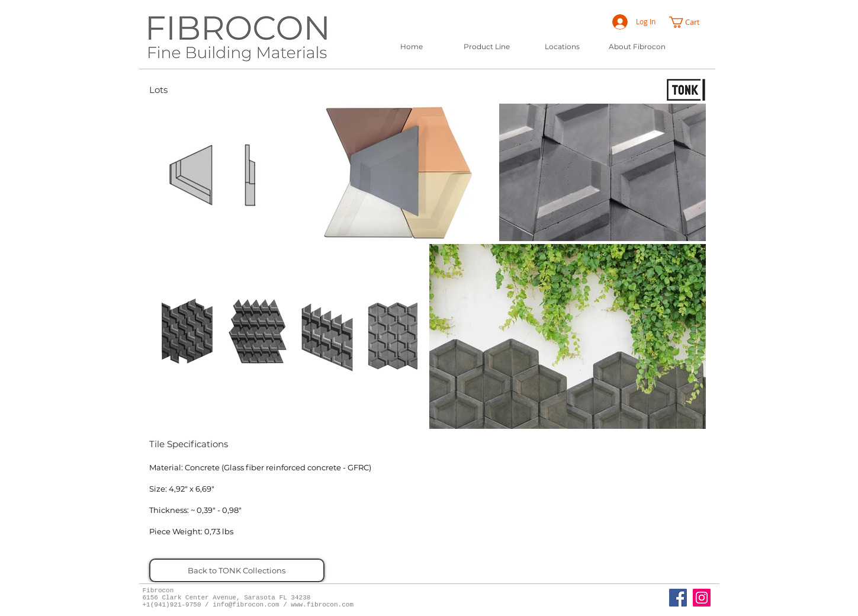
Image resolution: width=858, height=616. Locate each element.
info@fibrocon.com (246, 605)
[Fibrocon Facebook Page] (678, 598)
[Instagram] (702, 598)
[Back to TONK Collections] (237, 570)
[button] (690, 22)
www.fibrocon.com (322, 605)
